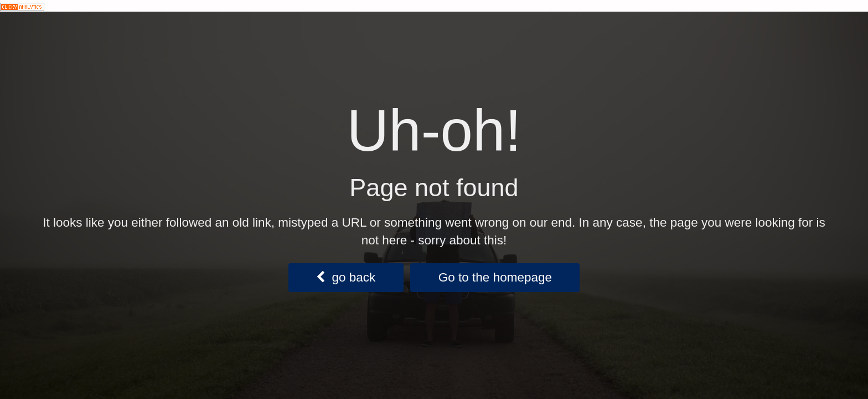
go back (346, 277)
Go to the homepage (495, 277)
